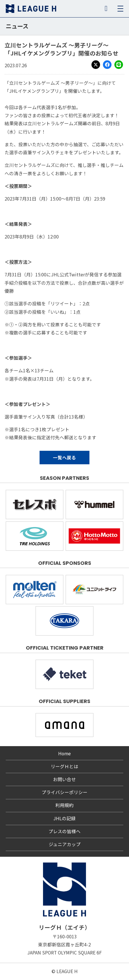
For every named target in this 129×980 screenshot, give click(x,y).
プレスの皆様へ (64, 831)
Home (64, 753)
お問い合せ (64, 779)
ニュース (17, 26)
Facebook (107, 65)
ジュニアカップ (65, 844)
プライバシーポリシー (64, 792)
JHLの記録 (64, 818)
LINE (119, 65)
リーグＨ (31, 9)
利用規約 (64, 805)
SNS (106, 9)
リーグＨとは (64, 766)
